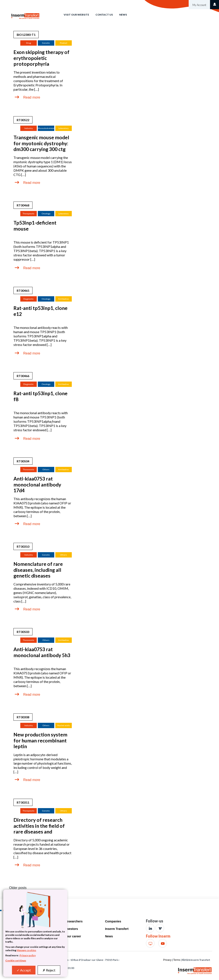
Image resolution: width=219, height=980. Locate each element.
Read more (32, 97)
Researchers (74, 921)
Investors (71, 929)
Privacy (167, 960)
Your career (73, 936)
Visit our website (76, 15)
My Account (199, 5)
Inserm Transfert (117, 929)
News (123, 15)
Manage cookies (26, 950)
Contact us (104, 15)
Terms (177, 960)
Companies (113, 921)
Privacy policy (28, 955)
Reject (49, 970)
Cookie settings (16, 960)
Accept (24, 970)
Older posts (18, 888)
